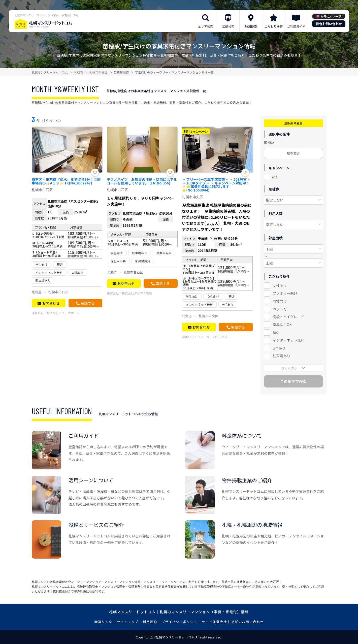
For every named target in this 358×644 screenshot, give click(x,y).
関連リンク (104, 622)
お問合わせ (51, 303)
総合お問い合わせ (329, 24)
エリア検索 (206, 26)
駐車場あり (281, 356)
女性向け (280, 285)
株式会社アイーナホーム (63, 313)
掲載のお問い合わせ (248, 622)
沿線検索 (228, 26)
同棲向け (280, 301)
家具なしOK (282, 325)
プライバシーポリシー (180, 622)
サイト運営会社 (214, 622)
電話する (88, 303)
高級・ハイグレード (288, 317)
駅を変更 (293, 153)
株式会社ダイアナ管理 (137, 293)
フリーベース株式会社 (212, 337)
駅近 (276, 332)
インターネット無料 (288, 340)
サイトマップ (127, 622)
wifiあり (279, 348)
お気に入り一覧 (331, 16)
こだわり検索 (274, 26)
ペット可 (280, 309)
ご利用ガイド (296, 26)
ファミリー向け (285, 293)
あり (275, 177)
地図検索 (251, 26)
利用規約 (150, 622)
